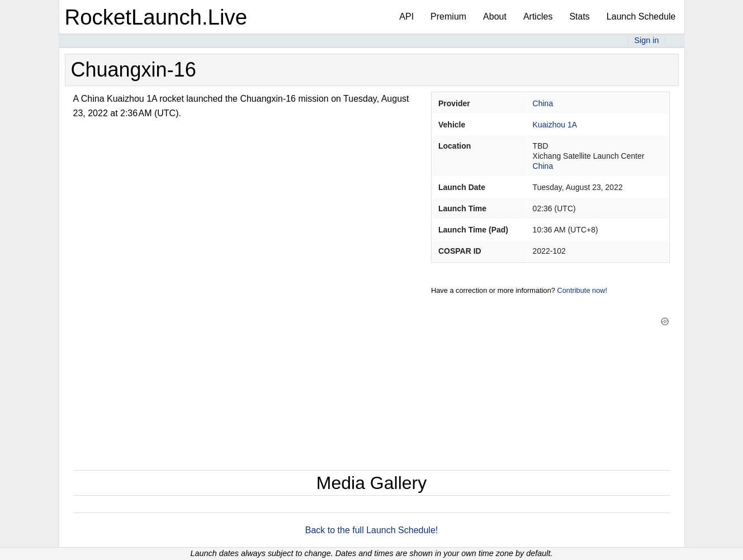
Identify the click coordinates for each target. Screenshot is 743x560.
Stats (579, 16)
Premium (448, 16)
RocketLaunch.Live (156, 17)
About (495, 16)
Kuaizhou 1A (555, 125)
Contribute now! (582, 290)
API (406, 16)
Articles (538, 16)
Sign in (646, 40)
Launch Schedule (641, 16)
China (543, 103)
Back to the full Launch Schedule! (372, 530)
